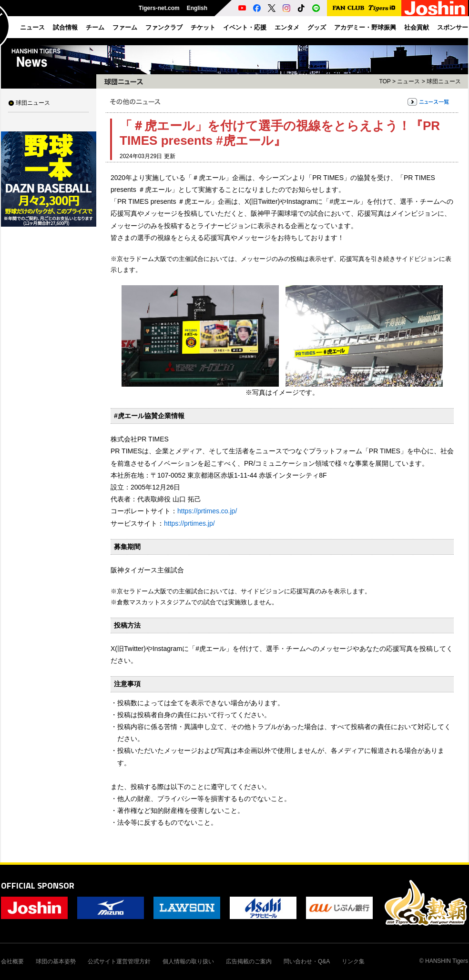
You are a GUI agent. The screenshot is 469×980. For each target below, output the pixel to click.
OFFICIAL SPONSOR (38, 885)
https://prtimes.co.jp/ (207, 511)
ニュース (408, 81)
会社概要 (12, 961)
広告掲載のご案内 (249, 961)
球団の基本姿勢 (56, 961)
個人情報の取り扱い (188, 961)
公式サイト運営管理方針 (119, 961)
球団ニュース (33, 103)
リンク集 (353, 961)
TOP (385, 81)
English (197, 8)
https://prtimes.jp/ (189, 523)
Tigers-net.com (159, 8)
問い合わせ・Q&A (307, 961)
